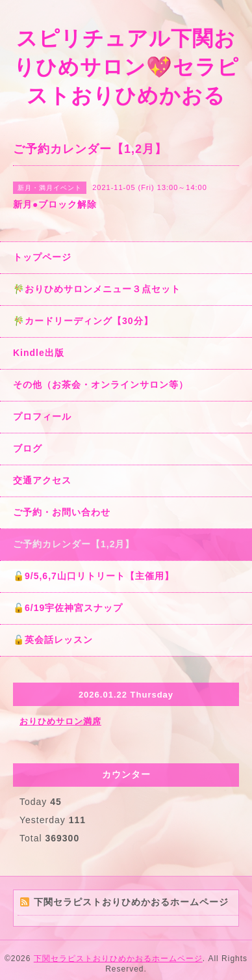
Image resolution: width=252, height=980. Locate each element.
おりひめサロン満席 (60, 721)
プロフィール (42, 416)
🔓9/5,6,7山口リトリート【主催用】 (94, 576)
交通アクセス (42, 480)
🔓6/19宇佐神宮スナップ (68, 608)
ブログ (28, 448)
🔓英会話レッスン (53, 640)
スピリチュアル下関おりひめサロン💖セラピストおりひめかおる (126, 67)
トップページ (42, 257)
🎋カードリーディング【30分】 (83, 321)
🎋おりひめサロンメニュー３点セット (97, 289)
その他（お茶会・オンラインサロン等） (101, 385)
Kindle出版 (39, 353)
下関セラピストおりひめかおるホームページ (118, 959)
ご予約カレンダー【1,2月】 (74, 544)
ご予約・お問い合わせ (62, 512)
